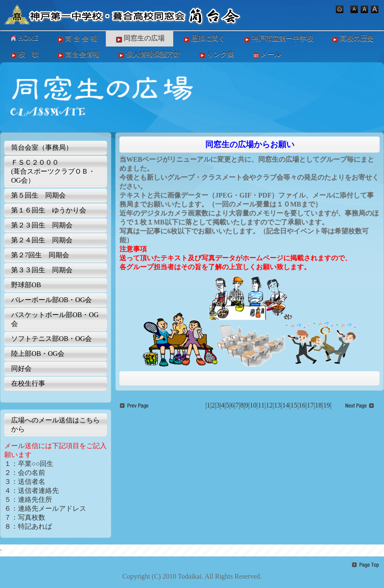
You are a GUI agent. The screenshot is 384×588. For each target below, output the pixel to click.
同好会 (21, 368)
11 (261, 405)
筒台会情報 (78, 55)
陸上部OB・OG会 (38, 354)
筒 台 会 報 (76, 39)
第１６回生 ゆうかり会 (49, 210)
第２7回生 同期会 (40, 255)
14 (286, 405)
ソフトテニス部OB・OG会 (51, 339)
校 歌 (24, 55)
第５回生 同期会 (38, 195)
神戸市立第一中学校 (278, 39)
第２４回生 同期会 (42, 240)
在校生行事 (28, 383)
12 (269, 405)
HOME (24, 38)
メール (266, 55)
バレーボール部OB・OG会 (51, 300)
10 (253, 405)
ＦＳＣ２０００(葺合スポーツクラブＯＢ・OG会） (53, 171)
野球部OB (26, 285)
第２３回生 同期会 (42, 225)
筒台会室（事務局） (42, 147)
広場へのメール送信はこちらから (55, 425)
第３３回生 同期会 (42, 270)
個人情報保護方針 (148, 55)
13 (277, 405)
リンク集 (216, 55)
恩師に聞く (204, 39)
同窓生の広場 (140, 39)
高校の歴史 (352, 39)
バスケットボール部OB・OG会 (55, 319)
